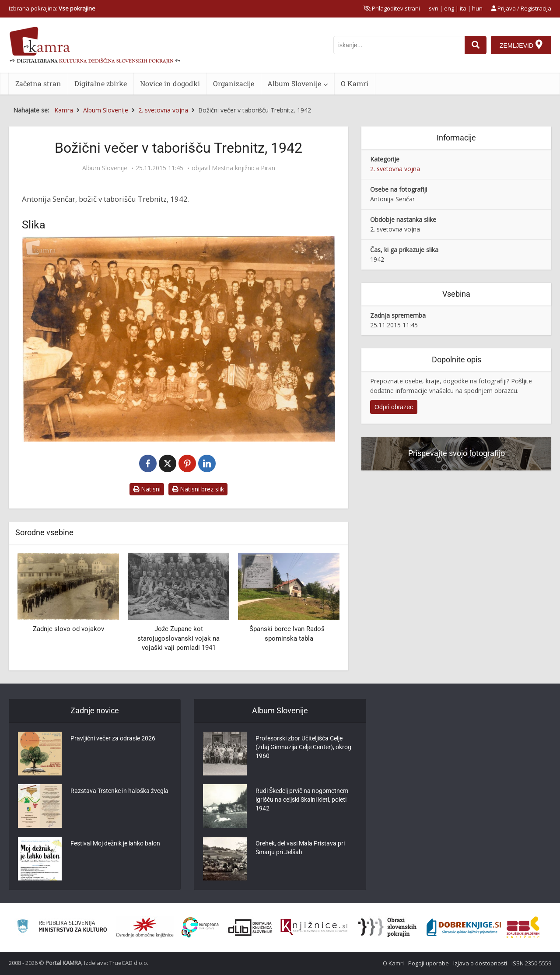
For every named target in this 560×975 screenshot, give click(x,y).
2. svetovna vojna (395, 169)
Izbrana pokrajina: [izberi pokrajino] (52, 8)
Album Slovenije (294, 83)
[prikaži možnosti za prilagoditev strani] (392, 8)
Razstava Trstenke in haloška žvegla (119, 791)
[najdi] (476, 45)
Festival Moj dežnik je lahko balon (115, 843)
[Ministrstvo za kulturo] (62, 928)
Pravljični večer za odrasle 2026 (113, 738)
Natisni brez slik (198, 489)
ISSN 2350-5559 (531, 963)
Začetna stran (38, 83)
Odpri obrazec (394, 407)
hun (477, 8)
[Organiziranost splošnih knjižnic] (145, 927)
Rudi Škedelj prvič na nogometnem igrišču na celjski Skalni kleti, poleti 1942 (302, 800)
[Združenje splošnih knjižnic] (523, 927)
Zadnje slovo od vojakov (68, 629)
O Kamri (355, 83)
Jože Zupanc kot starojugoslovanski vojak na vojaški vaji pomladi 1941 (178, 638)
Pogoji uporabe (429, 963)
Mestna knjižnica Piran (243, 168)
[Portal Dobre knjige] (464, 927)
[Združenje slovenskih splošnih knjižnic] (314, 927)
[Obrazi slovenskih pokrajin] (387, 927)
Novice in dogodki (170, 83)
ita (463, 8)
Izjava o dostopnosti (480, 963)
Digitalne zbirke (101, 83)
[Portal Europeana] (200, 928)
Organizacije (234, 83)
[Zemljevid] (521, 45)
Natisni (147, 489)
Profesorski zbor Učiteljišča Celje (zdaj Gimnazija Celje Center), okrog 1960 (303, 747)
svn (434, 8)
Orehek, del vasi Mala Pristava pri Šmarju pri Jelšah (300, 848)
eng (449, 8)
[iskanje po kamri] (399, 45)
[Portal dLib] (250, 927)
